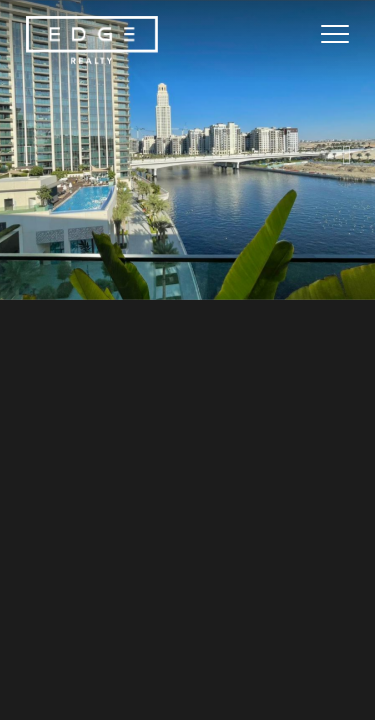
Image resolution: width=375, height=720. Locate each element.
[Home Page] (92, 41)
